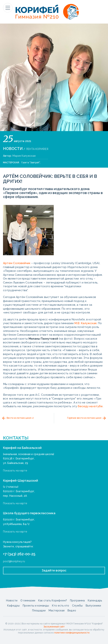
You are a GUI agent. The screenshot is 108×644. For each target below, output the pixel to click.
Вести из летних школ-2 (18, 418)
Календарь (95, 600)
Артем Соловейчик (17, 263)
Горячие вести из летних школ (87, 418)
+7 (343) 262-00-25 (19, 554)
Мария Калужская (24, 156)
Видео (72, 610)
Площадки (39, 610)
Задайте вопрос (54, 570)
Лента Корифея (37, 149)
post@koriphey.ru (14, 561)
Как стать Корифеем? (53, 600)
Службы (77, 606)
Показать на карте (15, 471)
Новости (13, 149)
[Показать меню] (8, 8)
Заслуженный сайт (54, 627)
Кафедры (13, 606)
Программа (77, 600)
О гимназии (28, 600)
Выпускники (93, 606)
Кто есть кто (61, 606)
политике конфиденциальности (72, 633)
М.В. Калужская (85, 323)
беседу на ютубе (90, 406)
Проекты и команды (36, 606)
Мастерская (57, 610)
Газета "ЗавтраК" (31, 163)
